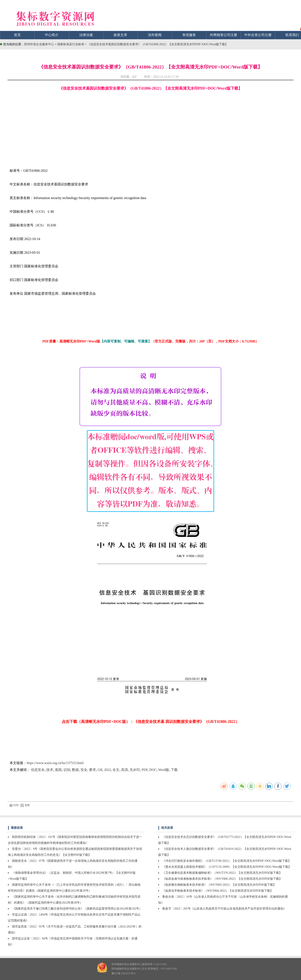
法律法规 (86, 35)
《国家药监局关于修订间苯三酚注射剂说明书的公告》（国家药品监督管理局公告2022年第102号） (77, 909)
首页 (17, 35)
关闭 (25, 805)
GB (100, 770)
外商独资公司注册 (224, 35)
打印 (14, 805)
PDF (145, 770)
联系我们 (292, 35)
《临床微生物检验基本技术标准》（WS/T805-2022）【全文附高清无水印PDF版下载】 (219, 885)
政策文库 (120, 35)
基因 (58, 770)
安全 (84, 770)
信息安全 (38, 770)
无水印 (135, 770)
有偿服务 (189, 35)
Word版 (164, 770)
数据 (75, 770)
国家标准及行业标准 (71, 44)
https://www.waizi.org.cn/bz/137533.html (55, 763)
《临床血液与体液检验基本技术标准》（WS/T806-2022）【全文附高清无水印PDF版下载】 (222, 879)
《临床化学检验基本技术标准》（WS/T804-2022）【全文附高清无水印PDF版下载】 (218, 891)
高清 (124, 770)
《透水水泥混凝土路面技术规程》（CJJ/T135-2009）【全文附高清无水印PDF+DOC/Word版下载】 (227, 867)
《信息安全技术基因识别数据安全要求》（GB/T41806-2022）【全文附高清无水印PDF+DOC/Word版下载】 (158, 44)
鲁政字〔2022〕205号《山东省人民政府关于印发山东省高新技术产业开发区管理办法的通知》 (224, 909)
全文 (116, 770)
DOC (153, 770)
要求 (92, 770)
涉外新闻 (155, 35)
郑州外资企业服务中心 (39, 44)
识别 (67, 770)
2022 (107, 770)
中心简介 (52, 35)
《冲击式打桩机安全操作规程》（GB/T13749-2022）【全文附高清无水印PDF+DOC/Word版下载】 (227, 861)
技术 (50, 770)
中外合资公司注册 (258, 35)
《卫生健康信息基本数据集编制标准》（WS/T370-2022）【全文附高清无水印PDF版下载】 (222, 873)
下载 (174, 770)
